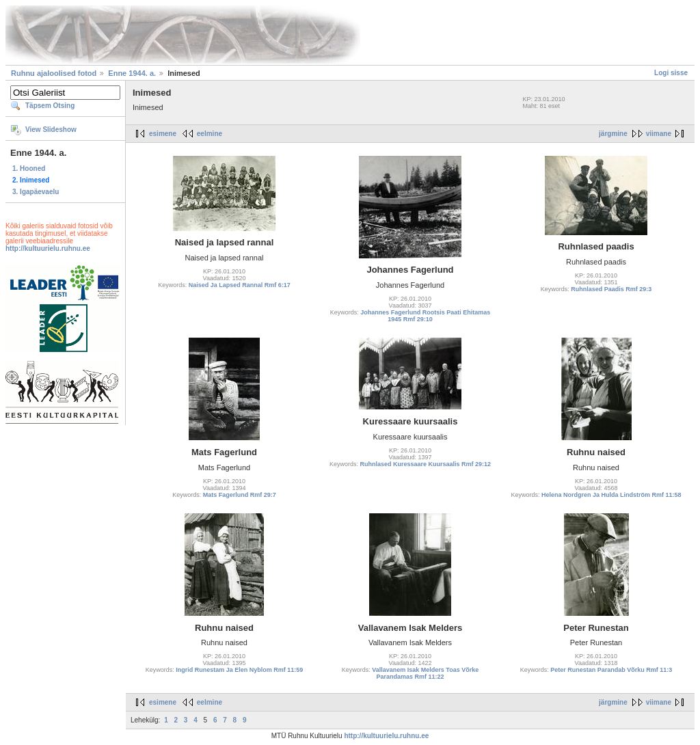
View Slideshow (51, 130)
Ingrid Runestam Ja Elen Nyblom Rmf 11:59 (239, 670)
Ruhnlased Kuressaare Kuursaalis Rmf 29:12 (425, 464)
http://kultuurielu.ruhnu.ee (48, 248)
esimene (163, 134)
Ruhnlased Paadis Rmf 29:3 (611, 289)
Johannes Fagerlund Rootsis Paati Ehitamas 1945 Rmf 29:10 (425, 316)
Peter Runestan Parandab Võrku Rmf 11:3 (611, 670)
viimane (659, 134)
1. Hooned (29, 168)
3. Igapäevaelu (36, 192)
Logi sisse (671, 73)
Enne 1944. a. (132, 73)
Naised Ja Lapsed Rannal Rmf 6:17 (240, 285)
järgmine (613, 134)
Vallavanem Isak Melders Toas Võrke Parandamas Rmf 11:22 (425, 673)
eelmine (210, 134)
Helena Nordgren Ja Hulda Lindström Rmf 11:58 (611, 495)
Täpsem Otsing (50, 106)
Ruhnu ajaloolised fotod (54, 73)
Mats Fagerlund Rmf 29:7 (240, 495)
